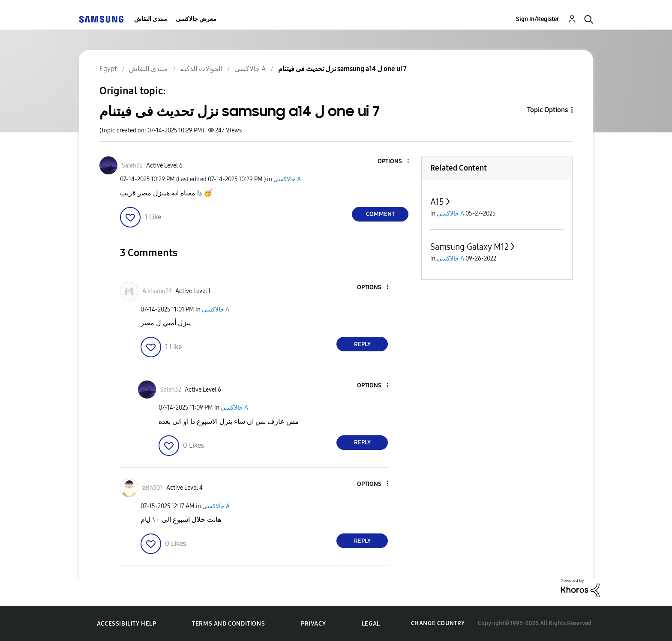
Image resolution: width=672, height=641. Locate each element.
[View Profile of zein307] (153, 488)
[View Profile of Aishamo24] (157, 291)
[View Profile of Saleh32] (132, 166)
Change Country (438, 623)
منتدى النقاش (151, 19)
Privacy (313, 624)
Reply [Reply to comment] (362, 344)
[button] (394, 162)
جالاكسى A (287, 179)
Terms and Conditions (228, 624)
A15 (437, 202)
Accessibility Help (127, 624)
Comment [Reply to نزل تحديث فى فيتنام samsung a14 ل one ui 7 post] (380, 214)
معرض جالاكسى (196, 19)
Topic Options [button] (547, 110)
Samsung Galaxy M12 (469, 247)
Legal (371, 624)
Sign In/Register (538, 19)
